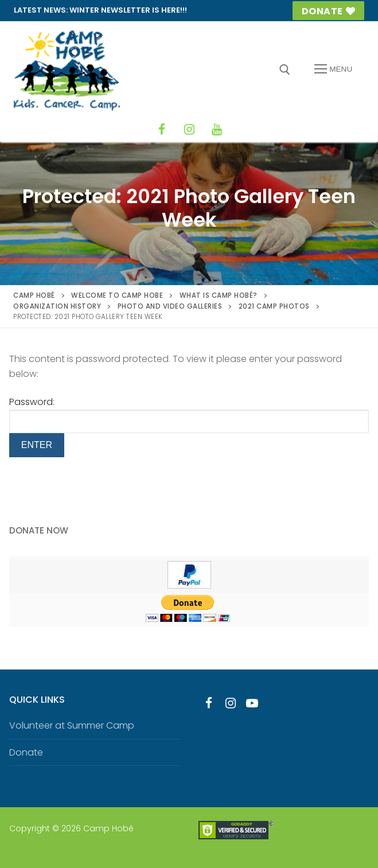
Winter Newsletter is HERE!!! (128, 10)
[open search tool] (285, 70)
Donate (329, 11)
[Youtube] (252, 703)
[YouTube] (217, 130)
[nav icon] (333, 69)
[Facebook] (162, 130)
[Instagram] (189, 130)
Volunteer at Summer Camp (72, 725)
